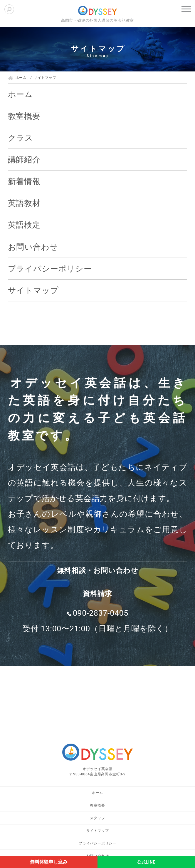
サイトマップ (33, 290)
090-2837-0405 (101, 622)
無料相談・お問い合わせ (98, 573)
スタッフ (97, 818)
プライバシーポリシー (50, 269)
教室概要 (24, 116)
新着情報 (24, 181)
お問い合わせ (33, 247)
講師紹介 (24, 160)
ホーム (20, 94)
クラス (21, 138)
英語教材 (24, 203)
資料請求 (97, 601)
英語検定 (24, 225)
